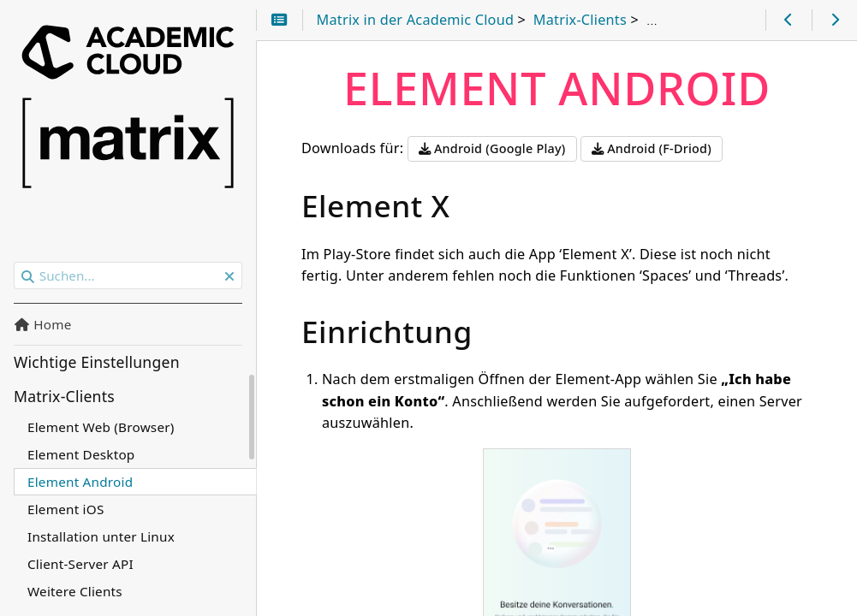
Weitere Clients (75, 591)
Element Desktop (81, 454)
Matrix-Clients (64, 396)
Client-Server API (80, 564)
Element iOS (66, 509)
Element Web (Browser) (101, 427)
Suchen (15, 262)
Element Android (80, 482)
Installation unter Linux (101, 536)
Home (43, 324)
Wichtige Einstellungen (97, 362)
